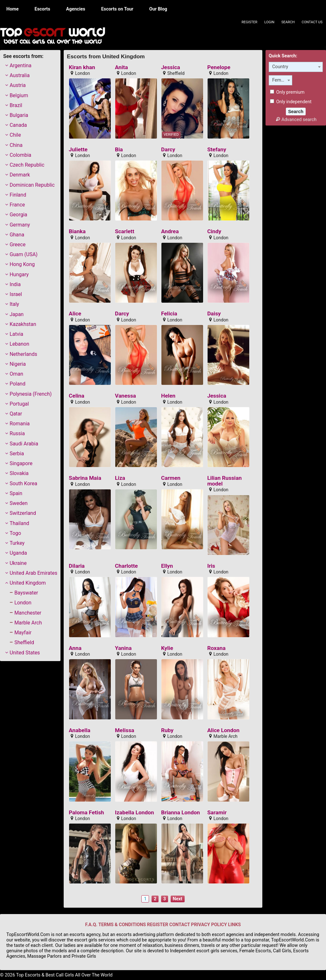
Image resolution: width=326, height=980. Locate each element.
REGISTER (158, 925)
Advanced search (296, 120)
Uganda (18, 553)
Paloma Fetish (86, 813)
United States (25, 653)
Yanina (123, 648)
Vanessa (125, 396)
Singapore (21, 463)
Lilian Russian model (224, 481)
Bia (119, 150)
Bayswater (26, 593)
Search (288, 22)
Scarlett (125, 231)
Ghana (17, 235)
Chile (15, 135)
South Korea (23, 483)
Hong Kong (22, 264)
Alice (75, 314)
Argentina (21, 65)
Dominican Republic (32, 185)
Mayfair (23, 633)
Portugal (19, 404)
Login (269, 22)
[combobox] (296, 67)
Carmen (171, 478)
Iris (211, 566)
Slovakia (19, 473)
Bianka (77, 231)
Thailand (19, 523)
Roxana (216, 648)
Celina (77, 396)
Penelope (219, 67)
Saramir (217, 813)
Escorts (43, 9)
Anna (75, 648)
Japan (17, 314)
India (15, 284)
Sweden (18, 503)
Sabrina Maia (85, 478)
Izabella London (135, 813)
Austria (18, 85)
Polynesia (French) (31, 394)
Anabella (80, 730)
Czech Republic (27, 165)
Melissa (125, 730)
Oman (16, 374)
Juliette (78, 150)
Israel (16, 294)
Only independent (291, 102)
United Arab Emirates (33, 573)
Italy (14, 304)
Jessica (171, 67)
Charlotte (126, 566)
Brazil (16, 105)
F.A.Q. (91, 925)
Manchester (28, 613)
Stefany (217, 150)
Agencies (76, 9)
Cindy (214, 231)
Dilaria (77, 566)
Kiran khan (82, 67)
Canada (18, 125)
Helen (168, 396)
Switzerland (23, 513)
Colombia (20, 155)
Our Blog (158, 9)
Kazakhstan (23, 324)
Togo (15, 533)
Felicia (169, 314)
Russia (17, 433)
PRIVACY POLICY (209, 925)
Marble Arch (28, 623)
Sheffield (24, 642)
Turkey (17, 543)
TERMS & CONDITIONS (122, 925)
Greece (18, 245)
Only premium (287, 92)
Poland (18, 384)
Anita (121, 67)
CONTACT (180, 925)
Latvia (16, 334)
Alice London (223, 730)
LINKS (234, 925)
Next (178, 899)
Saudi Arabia (24, 444)
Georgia (18, 215)
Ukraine (18, 563)
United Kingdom (28, 583)
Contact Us (312, 22)
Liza (120, 478)
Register (250, 22)
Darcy (168, 150)
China (16, 145)
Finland (18, 195)
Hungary (19, 274)
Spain (16, 493)
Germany (20, 225)
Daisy (214, 314)
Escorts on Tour (117, 9)
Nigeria (18, 364)
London (23, 603)
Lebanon (19, 344)
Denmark (20, 175)
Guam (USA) (24, 254)
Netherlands (23, 354)
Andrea (170, 231)
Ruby (167, 730)
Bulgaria (19, 115)
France (17, 205)
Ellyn (167, 566)
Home (13, 9)
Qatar (16, 414)
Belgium (19, 95)
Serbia (17, 454)
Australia (20, 75)
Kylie (167, 648)
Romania (20, 424)
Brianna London (181, 813)
